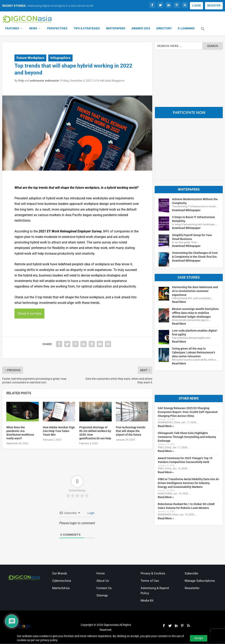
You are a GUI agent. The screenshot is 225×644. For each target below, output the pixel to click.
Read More (179, 302)
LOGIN (196, 6)
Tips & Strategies (87, 29)
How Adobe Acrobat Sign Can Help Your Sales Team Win (59, 431)
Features (12, 29)
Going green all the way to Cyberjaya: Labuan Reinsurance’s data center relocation (194, 353)
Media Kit (147, 601)
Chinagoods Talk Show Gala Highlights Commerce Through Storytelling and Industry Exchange (187, 437)
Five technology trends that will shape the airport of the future (131, 431)
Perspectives (57, 29)
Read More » (166, 426)
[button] (203, 31)
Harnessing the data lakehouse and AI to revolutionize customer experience (195, 291)
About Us (103, 581)
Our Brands (60, 574)
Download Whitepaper (186, 210)
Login (91, 513)
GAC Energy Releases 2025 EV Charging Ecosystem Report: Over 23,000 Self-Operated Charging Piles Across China (188, 412)
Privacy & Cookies (153, 574)
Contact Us (104, 588)
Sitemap (102, 596)
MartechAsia (61, 588)
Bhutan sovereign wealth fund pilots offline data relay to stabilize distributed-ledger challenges (195, 313)
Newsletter (192, 588)
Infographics (60, 58)
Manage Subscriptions (200, 581)
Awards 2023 (141, 29)
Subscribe (191, 574)
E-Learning (186, 29)
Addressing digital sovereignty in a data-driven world (60, 6)
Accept (199, 638)
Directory (164, 29)
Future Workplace (30, 58)
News (33, 29)
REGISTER (214, 6)
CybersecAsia (62, 581)
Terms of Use (150, 581)
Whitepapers (116, 29)
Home (101, 574)
